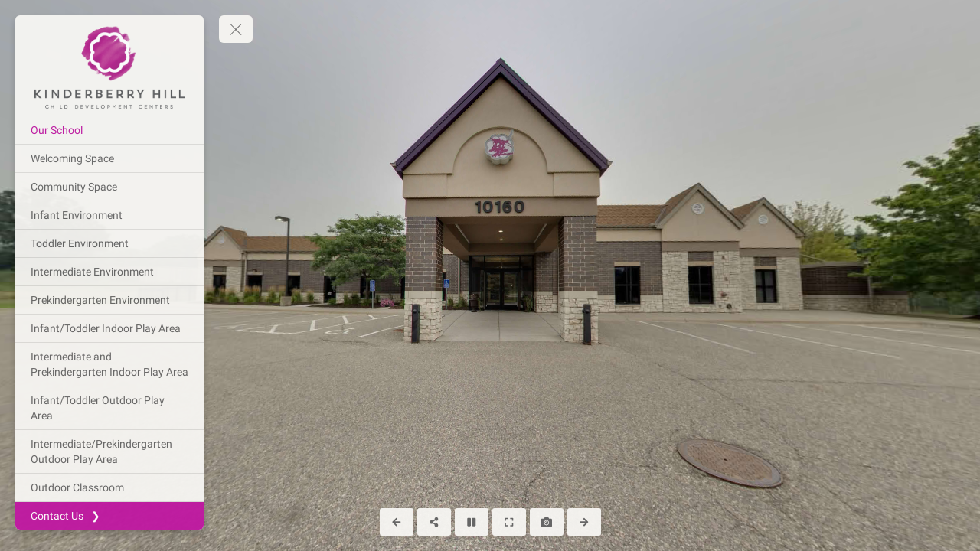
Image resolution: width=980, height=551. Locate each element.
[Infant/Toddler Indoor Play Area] (109, 328)
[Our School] (109, 130)
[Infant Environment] (109, 215)
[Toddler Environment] (109, 243)
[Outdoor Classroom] (109, 487)
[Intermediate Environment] (109, 272)
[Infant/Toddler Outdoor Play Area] (109, 408)
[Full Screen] (509, 522)
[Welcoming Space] (109, 158)
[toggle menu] (236, 29)
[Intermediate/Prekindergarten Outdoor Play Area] (109, 452)
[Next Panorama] (584, 522)
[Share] (434, 522)
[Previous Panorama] (397, 522)
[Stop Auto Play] (472, 522)
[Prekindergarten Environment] (109, 300)
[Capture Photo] (547, 522)
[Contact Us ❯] (109, 516)
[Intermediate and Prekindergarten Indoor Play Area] (109, 364)
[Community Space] (109, 187)
